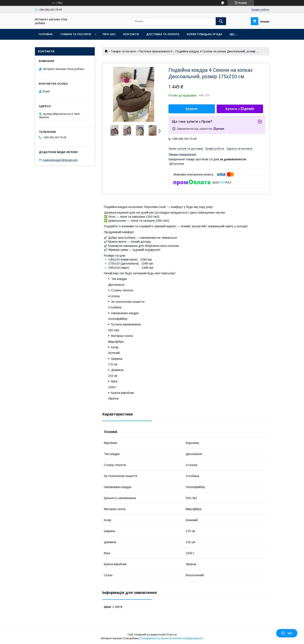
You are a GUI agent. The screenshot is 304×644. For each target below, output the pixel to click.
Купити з (240, 109)
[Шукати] (221, 21)
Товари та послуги (76, 34)
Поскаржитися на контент (155, 638)
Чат (287, 633)
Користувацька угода (204, 34)
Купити (192, 109)
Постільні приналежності (155, 51)
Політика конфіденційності (187, 638)
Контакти (131, 34)
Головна (46, 34)
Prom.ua (172, 635)
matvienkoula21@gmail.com (60, 160)
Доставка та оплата (163, 34)
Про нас (109, 34)
